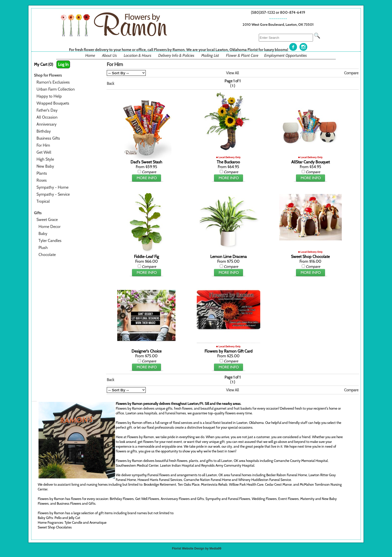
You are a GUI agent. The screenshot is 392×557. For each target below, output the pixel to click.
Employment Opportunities (285, 55)
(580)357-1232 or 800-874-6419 (278, 12)
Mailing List (210, 55)
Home (90, 55)
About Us (109, 55)
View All (232, 73)
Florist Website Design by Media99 (197, 548)
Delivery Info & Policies (176, 55)
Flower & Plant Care (242, 55)
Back (110, 83)
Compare (351, 73)
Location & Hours (137, 55)
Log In (63, 64)
